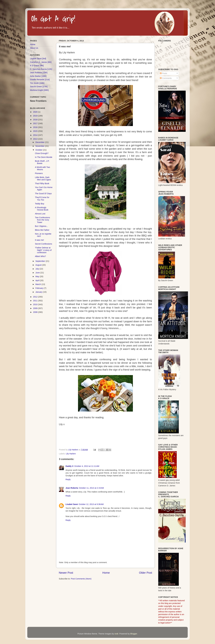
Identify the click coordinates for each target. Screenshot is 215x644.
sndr (116, 634)
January (39, 292)
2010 (36, 304)
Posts (163, 73)
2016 (36, 127)
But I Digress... (41, 226)
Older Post (146, 573)
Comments (166, 78)
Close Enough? (42, 153)
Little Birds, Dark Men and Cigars (43, 178)
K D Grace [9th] (37, 66)
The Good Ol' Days (43, 194)
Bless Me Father (42, 230)
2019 (36, 116)
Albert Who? (40, 256)
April (38, 280)
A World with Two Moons (43, 168)
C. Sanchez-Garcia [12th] (41, 69)
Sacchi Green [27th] (39, 87)
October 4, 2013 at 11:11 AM (87, 466)
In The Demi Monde (44, 157)
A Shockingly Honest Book (42, 209)
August (39, 265)
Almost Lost (40, 214)
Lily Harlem (71, 454)
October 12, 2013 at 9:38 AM (91, 504)
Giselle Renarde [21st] (40, 80)
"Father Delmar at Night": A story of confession (43, 250)
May (38, 276)
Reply (68, 479)
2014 (36, 135)
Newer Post (66, 573)
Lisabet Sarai (72, 504)
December (40, 142)
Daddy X (70, 466)
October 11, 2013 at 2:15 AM (91, 488)
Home (106, 573)
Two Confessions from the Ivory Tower (43, 220)
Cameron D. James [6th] (41, 62)
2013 (36, 139)
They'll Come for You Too (42, 199)
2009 (36, 308)
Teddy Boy (40, 204)
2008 (36, 312)
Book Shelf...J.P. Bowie (42, 162)
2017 (36, 123)
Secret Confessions (44, 244)
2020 (36, 112)
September (41, 261)
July (38, 269)
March (39, 284)
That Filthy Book (42, 183)
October (39, 150)
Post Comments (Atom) (81, 579)
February (40, 288)
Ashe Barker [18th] (38, 76)
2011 (36, 301)
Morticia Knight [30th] (39, 90)
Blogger (134, 634)
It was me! (39, 240)
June (38, 273)
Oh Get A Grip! (53, 19)
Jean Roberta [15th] (39, 73)
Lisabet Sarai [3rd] (38, 59)
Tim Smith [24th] (37, 83)
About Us (34, 48)
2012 (36, 297)
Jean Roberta (72, 488)
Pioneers (39, 173)
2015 (36, 131)
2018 (36, 120)
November (40, 146)
